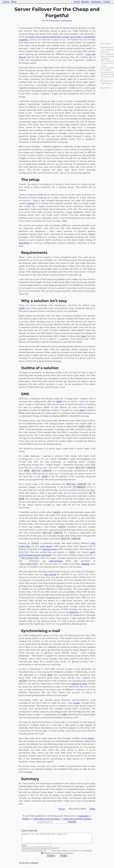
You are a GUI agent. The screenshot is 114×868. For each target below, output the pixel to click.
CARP (22, 308)
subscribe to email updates (77, 819)
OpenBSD (24, 243)
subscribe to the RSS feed (46, 819)
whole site (54, 20)
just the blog (67, 20)
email (77, 2)
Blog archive (105, 88)
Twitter (107, 2)
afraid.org (74, 612)
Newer (62, 809)
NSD (82, 410)
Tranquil (31, 203)
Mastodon (96, 2)
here (83, 336)
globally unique (79, 684)
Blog (14, 2)
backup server (50, 549)
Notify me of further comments (58, 855)
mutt (90, 738)
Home (6, 2)
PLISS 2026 (105, 52)
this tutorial (50, 574)
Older (93, 809)
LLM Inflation (105, 70)
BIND (59, 401)
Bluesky (85, 2)
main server (46, 546)
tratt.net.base (56, 561)
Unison (76, 703)
